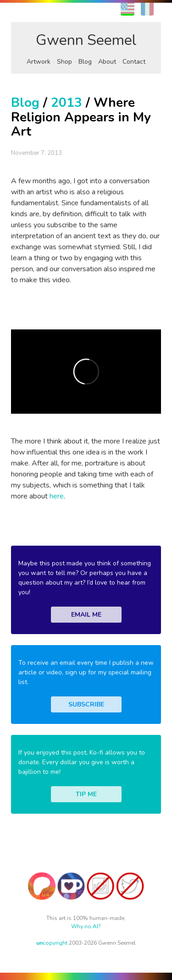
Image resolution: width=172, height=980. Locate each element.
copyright (52, 943)
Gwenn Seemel (86, 40)
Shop (64, 62)
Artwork (39, 62)
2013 (67, 103)
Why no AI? (86, 926)
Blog (85, 62)
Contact (134, 62)
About (107, 62)
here (57, 496)
